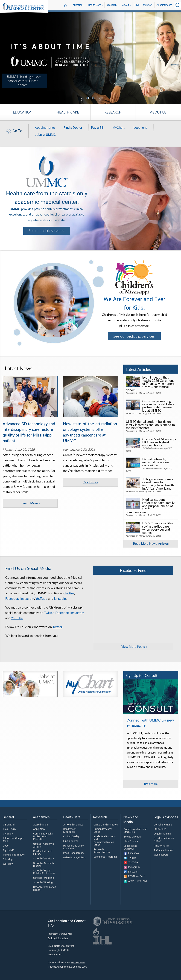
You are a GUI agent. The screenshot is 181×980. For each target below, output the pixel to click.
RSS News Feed (134, 876)
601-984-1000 (78, 963)
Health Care (94, 5)
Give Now (8, 834)
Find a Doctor (73, 128)
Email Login (9, 829)
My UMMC (9, 850)
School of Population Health (45, 889)
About (126, 5)
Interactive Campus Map (14, 840)
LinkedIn (60, 598)
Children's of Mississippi (70, 831)
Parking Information (14, 855)
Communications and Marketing (135, 831)
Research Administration (102, 851)
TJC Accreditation (163, 850)
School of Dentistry (44, 859)
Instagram (27, 598)
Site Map (8, 859)
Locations (140, 128)
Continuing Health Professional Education (43, 837)
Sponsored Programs (105, 857)
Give (137, 5)
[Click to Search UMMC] (178, 5)
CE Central (9, 825)
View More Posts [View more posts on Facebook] (133, 647)
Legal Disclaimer (163, 834)
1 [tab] (88, 98)
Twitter (69, 593)
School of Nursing (43, 883)
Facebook (12, 598)
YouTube (41, 598)
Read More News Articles (151, 544)
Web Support (161, 855)
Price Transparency (74, 853)
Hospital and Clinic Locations (73, 847)
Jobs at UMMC (45, 135)
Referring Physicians (75, 858)
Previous (81, 100)
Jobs (6, 846)
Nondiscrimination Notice (164, 840)
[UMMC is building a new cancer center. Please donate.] (90, 58)
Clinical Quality (71, 837)
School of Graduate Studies (44, 865)
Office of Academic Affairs (43, 845)
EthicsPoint (160, 829)
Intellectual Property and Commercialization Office (105, 841)
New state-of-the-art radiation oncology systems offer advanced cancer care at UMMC (90, 432)
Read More (151, 784)
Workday (8, 864)
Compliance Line (163, 825)
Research (112, 5)
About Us (158, 112)
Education (77, 5)
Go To (17, 131)
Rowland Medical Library (43, 853)
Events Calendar (133, 837)
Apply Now (39, 829)
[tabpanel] (90, 58)
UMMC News (131, 841)
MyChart (148, 5)
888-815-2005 (80, 967)
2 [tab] (94, 98)
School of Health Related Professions (44, 872)
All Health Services (73, 825)
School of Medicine (43, 878)
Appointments (164, 5)
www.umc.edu (55, 955)
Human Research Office (103, 831)
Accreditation (41, 825)
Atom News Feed (135, 881)
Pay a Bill (97, 128)
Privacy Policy (161, 846)
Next (100, 100)
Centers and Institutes (106, 825)
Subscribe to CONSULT (131, 847)
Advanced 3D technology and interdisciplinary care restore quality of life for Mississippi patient (29, 432)
